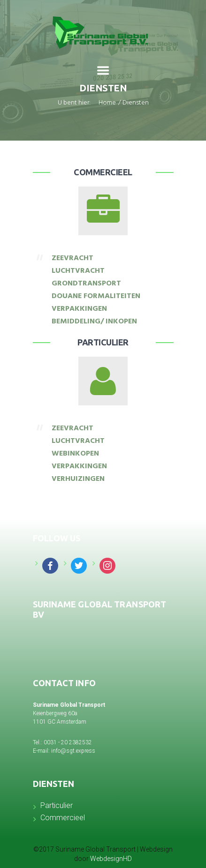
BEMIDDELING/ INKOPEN (94, 322)
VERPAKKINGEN (79, 309)
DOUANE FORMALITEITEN (96, 297)
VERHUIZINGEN (78, 479)
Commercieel (103, 172)
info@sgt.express (73, 751)
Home (107, 104)
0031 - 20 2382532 (68, 742)
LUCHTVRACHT (78, 271)
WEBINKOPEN (75, 454)
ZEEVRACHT (72, 259)
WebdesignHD (111, 859)
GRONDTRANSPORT (86, 284)
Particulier (103, 342)
